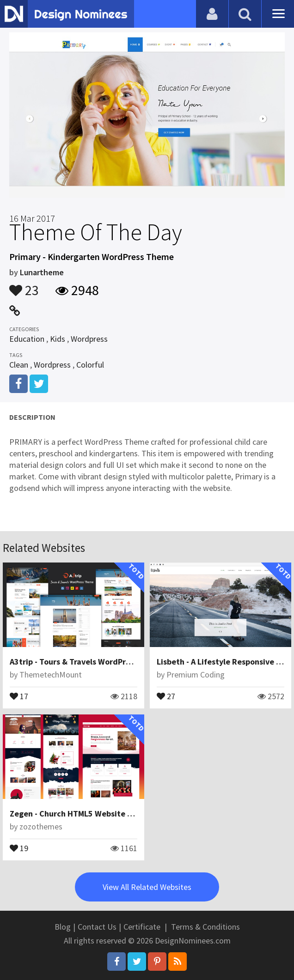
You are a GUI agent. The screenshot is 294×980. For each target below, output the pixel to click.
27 (166, 696)
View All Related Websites (147, 887)
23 (24, 286)
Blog (63, 927)
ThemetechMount (51, 675)
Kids (58, 339)
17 (19, 696)
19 (19, 847)
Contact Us (97, 927)
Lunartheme (42, 272)
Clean (19, 365)
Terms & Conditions (205, 927)
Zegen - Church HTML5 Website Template (86, 814)
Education (27, 339)
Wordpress (89, 339)
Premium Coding (196, 675)
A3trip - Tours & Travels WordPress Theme (88, 662)
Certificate (142, 927)
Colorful (90, 365)
